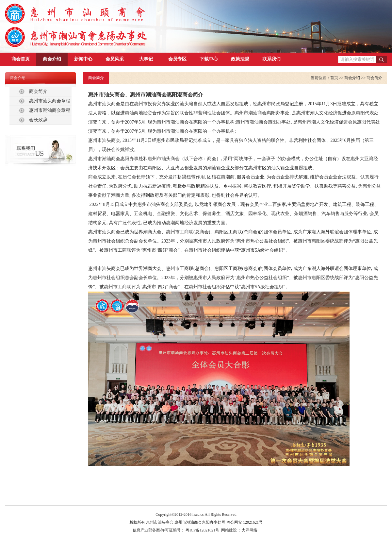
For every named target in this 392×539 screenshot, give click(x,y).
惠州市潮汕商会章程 (50, 110)
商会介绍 (52, 59)
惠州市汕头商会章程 (50, 101)
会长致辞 (38, 120)
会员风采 (115, 59)
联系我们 (271, 59)
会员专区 (177, 59)
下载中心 (209, 59)
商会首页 (21, 59)
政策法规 (240, 59)
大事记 (146, 59)
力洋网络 (250, 530)
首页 (334, 78)
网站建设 (229, 530)
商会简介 (38, 91)
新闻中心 (83, 59)
